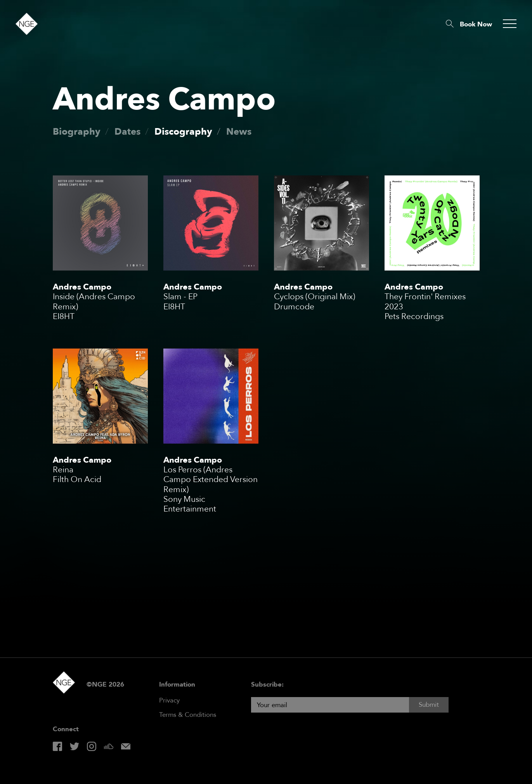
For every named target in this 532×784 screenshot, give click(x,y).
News (239, 132)
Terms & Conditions (188, 715)
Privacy (169, 700)
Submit (429, 705)
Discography (183, 132)
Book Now (476, 24)
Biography (77, 132)
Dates (127, 132)
